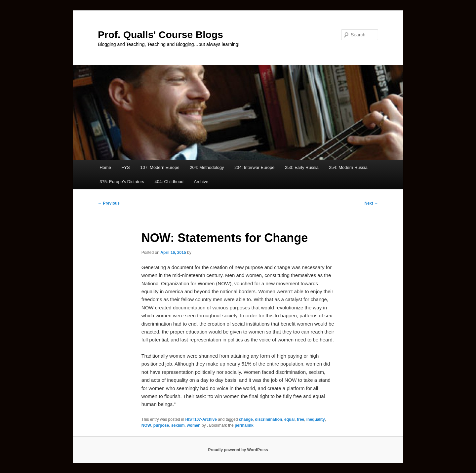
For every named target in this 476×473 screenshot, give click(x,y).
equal (289, 419)
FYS (125, 167)
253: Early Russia (302, 167)
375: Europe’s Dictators (122, 182)
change (246, 419)
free (300, 419)
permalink (244, 425)
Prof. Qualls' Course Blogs (160, 35)
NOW (146, 425)
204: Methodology (207, 167)
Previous (109, 203)
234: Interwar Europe (254, 167)
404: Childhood (169, 182)
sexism (178, 425)
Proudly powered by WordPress (238, 450)
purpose (161, 425)
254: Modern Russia (348, 167)
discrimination (268, 419)
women (194, 425)
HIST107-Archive (201, 419)
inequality (316, 419)
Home (105, 167)
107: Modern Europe (160, 167)
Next (371, 203)
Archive (201, 182)
